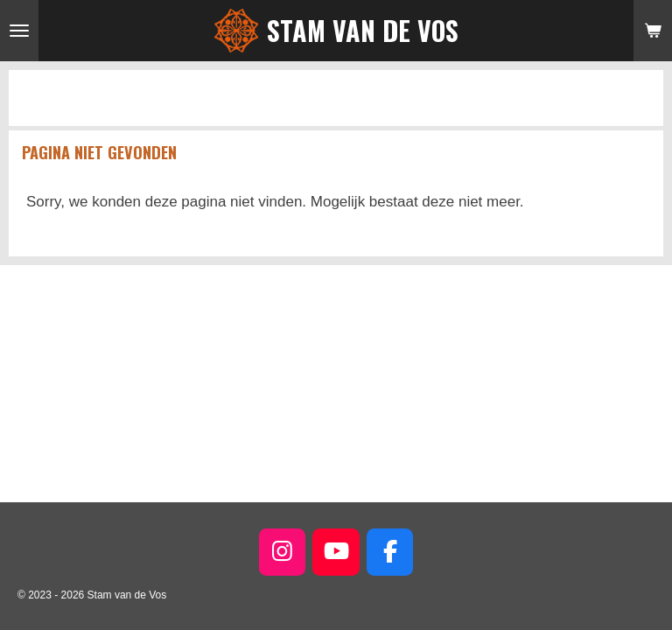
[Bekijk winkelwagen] (653, 31)
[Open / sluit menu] (19, 31)
